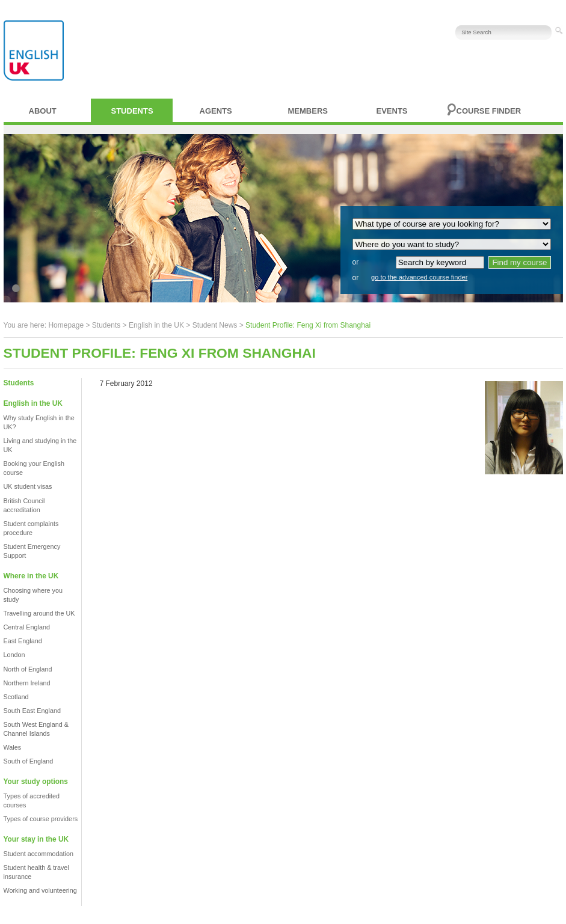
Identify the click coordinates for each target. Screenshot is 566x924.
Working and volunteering (40, 890)
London (14, 655)
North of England (28, 669)
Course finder (489, 111)
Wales (13, 747)
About (43, 111)
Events (392, 111)
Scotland (16, 697)
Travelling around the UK (39, 613)
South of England (29, 761)
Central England (27, 627)
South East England (32, 711)
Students (132, 111)
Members (308, 111)
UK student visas (28, 486)
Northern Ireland (27, 683)
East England (23, 641)
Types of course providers (41, 819)
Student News (215, 325)
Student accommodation (38, 854)
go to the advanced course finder (419, 277)
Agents (216, 111)
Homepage (66, 325)
